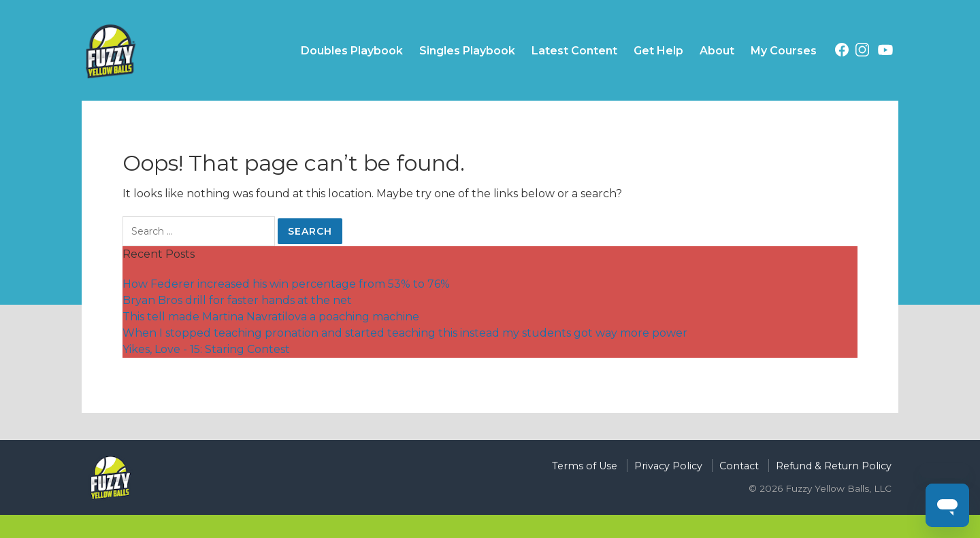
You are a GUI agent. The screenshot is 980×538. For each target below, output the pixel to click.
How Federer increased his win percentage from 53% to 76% (286, 284)
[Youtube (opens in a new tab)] (885, 52)
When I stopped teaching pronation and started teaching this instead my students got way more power (405, 333)
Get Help (658, 51)
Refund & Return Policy (834, 466)
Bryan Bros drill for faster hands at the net (237, 300)
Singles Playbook (467, 51)
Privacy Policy (668, 466)
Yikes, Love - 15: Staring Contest (206, 349)
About (717, 51)
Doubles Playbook (352, 51)
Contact (739, 466)
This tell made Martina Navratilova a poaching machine (271, 317)
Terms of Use (585, 466)
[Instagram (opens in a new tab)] (862, 52)
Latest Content (574, 51)
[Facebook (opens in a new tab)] (842, 52)
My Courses (784, 51)
